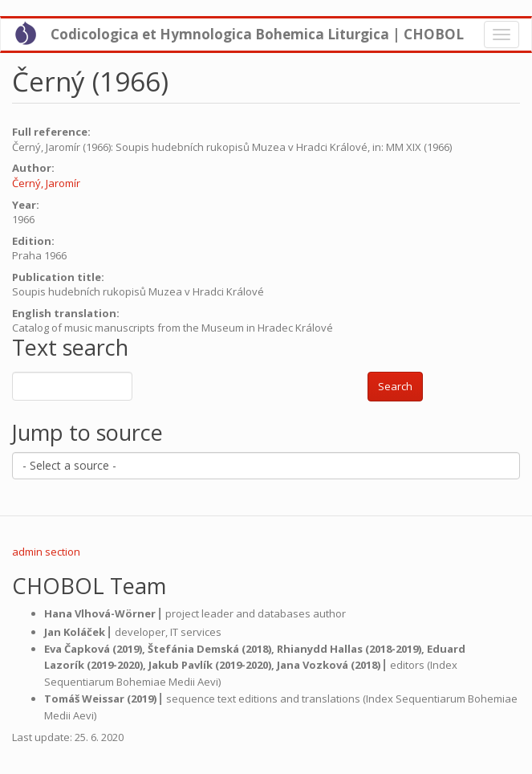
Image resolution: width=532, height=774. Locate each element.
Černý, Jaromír (46, 183)
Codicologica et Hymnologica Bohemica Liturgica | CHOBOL (257, 34)
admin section (46, 552)
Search (395, 386)
